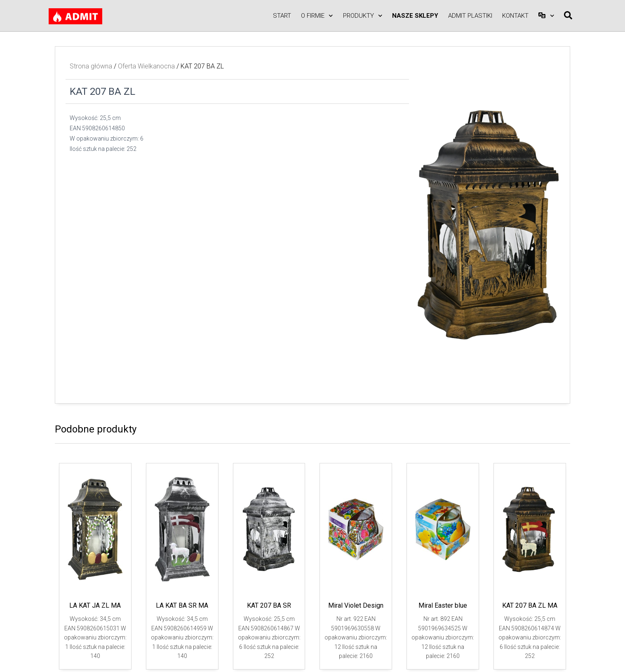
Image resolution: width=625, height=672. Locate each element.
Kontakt (515, 16)
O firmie (317, 16)
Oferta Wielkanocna (146, 66)
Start (282, 16)
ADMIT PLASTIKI (470, 16)
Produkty (363, 16)
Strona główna (91, 66)
